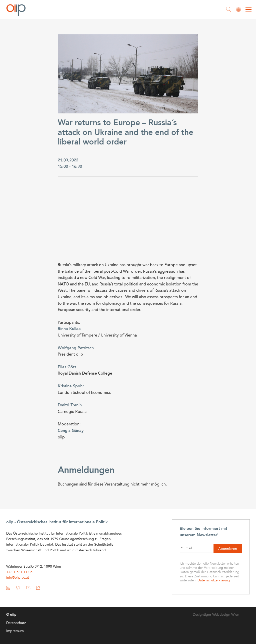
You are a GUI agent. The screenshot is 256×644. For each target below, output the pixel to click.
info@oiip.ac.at (18, 578)
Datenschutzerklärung (214, 581)
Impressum (15, 631)
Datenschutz (16, 623)
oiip (17, 10)
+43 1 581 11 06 (19, 572)
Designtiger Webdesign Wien (216, 615)
